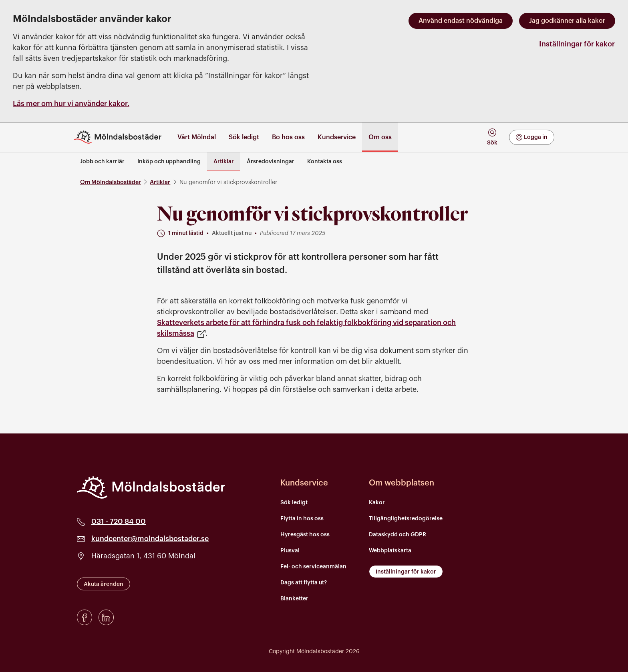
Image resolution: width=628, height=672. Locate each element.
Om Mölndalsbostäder (111, 182)
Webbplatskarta (390, 551)
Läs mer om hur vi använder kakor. (71, 104)
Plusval (290, 551)
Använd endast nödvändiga (461, 21)
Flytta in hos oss (302, 519)
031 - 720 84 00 (119, 522)
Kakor (377, 503)
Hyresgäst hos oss (305, 535)
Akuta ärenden (104, 584)
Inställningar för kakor (577, 44)
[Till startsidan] (121, 137)
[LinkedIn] (106, 617)
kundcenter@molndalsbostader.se (150, 539)
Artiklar (160, 182)
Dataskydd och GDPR (398, 535)
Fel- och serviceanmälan (313, 567)
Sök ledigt (294, 503)
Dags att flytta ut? (304, 583)
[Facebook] (85, 617)
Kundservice (304, 483)
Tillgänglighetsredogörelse (406, 519)
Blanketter (294, 599)
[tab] (492, 137)
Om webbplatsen (402, 483)
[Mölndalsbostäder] (151, 487)
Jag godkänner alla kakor (567, 21)
